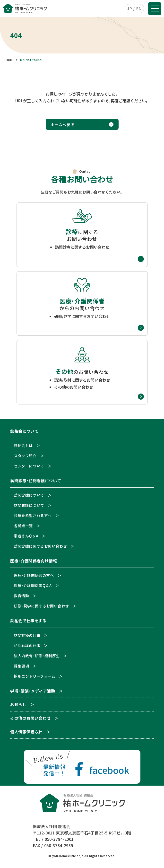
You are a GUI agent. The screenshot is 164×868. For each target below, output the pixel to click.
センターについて (29, 466)
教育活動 (21, 596)
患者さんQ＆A (26, 536)
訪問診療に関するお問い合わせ (40, 546)
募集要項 (21, 666)
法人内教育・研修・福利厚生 (37, 656)
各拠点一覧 (23, 526)
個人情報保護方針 (26, 732)
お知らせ (18, 705)
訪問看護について (29, 505)
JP (129, 9)
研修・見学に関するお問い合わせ (41, 606)
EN (139, 9)
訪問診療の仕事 (27, 635)
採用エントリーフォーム (35, 676)
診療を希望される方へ (33, 515)
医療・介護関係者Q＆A (33, 585)
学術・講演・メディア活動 (33, 691)
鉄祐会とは (23, 445)
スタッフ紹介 (25, 456)
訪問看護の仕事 (27, 645)
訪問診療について (29, 495)
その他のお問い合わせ (30, 718)
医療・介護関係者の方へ (34, 575)
